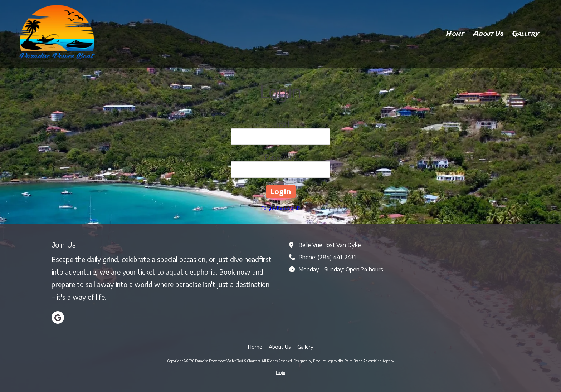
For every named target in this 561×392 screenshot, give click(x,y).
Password (281, 156)
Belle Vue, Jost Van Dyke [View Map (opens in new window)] (330, 245)
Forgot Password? (280, 208)
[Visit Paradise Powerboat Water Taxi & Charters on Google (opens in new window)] (58, 317)
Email (281, 124)
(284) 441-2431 (337, 257)
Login (280, 373)
